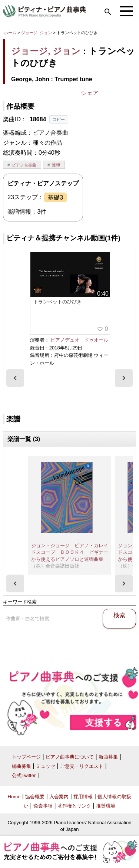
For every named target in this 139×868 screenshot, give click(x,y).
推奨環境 (106, 806)
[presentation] (15, 378)
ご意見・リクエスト (82, 766)
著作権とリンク (74, 806)
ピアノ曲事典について (70, 757)
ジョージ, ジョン (37, 33)
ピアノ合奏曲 (24, 165)
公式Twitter (24, 775)
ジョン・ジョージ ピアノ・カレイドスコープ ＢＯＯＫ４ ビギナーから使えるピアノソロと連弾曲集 (70, 552)
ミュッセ (46, 766)
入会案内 (59, 797)
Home (14, 797)
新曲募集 (108, 757)
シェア (90, 93)
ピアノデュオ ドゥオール (79, 340)
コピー (59, 119)
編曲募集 (21, 766)
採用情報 (83, 797)
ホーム (10, 33)
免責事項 (43, 806)
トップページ (26, 757)
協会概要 (35, 797)
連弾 (56, 165)
